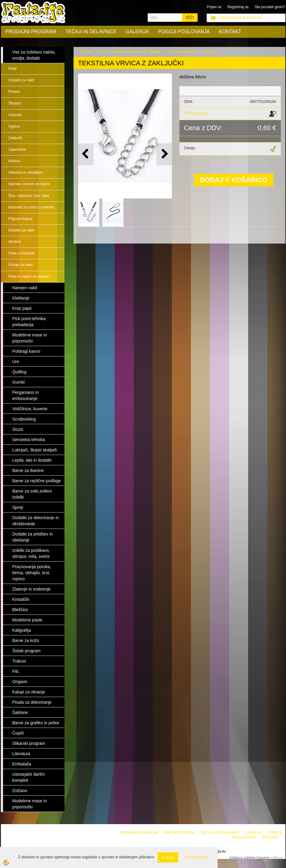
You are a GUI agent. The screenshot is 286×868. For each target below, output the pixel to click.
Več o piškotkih (196, 857)
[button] (164, 154)
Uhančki (15, 115)
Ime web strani (179, 833)
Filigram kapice (21, 219)
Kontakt (230, 32)
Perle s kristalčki (22, 253)
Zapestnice (17, 149)
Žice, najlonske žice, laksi (29, 196)
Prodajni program (31, 32)
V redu (168, 857)
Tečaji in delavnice (91, 32)
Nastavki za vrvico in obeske (31, 207)
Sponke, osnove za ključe (29, 184)
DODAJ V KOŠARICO (234, 180)
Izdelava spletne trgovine (249, 858)
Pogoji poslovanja (184, 32)
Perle (13, 69)
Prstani (14, 92)
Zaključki (16, 138)
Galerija (137, 32)
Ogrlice (14, 126)
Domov (86, 52)
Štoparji (15, 103)
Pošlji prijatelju (196, 113)
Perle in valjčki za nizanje (29, 277)
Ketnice (15, 161)
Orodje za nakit (21, 265)
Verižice (15, 242)
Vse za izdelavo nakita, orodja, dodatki (130, 52)
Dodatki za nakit (21, 80)
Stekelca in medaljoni (26, 172)
